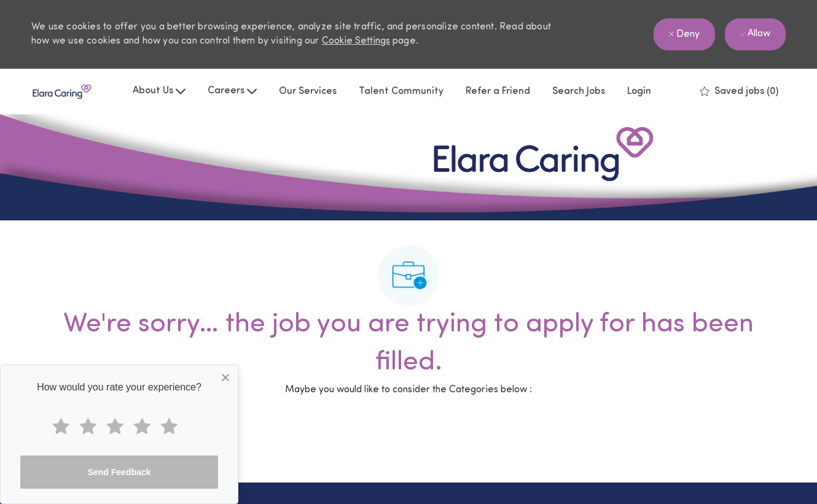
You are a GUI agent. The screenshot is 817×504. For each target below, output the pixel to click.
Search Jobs (579, 91)
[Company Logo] (62, 92)
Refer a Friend (498, 91)
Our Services (308, 91)
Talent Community (401, 91)
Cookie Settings (356, 41)
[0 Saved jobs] (739, 91)
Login (639, 91)
